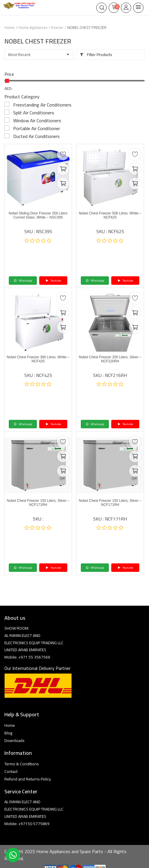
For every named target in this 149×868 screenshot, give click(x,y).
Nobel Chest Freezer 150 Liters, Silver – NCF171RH (38, 503)
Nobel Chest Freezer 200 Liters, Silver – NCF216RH (110, 359)
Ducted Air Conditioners (36, 136)
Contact (11, 771)
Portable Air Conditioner (37, 128)
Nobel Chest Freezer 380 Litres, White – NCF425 (38, 359)
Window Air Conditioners (37, 120)
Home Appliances (33, 27)
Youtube (53, 281)
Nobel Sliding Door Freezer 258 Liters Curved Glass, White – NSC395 (38, 215)
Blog (8, 733)
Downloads (14, 740)
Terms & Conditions (22, 764)
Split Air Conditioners (34, 113)
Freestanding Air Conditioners (42, 105)
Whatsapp (23, 281)
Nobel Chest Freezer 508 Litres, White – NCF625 (110, 215)
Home (10, 27)
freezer (57, 27)
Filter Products (96, 55)
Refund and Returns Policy (28, 779)
